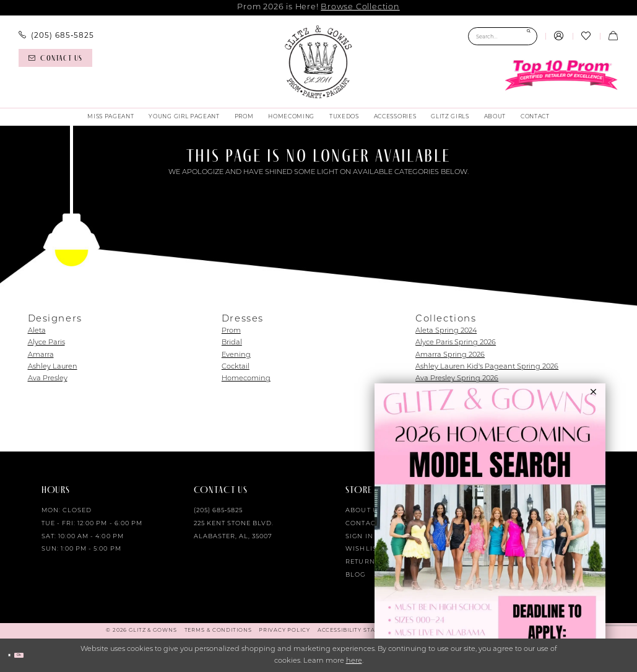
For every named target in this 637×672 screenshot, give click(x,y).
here (354, 661)
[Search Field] (503, 36)
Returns (362, 562)
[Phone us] (56, 35)
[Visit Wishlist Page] (586, 37)
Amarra (41, 355)
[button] (559, 37)
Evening (236, 355)
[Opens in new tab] (490, 528)
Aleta (37, 331)
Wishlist (363, 549)
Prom (231, 331)
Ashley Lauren (53, 367)
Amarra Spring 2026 (450, 355)
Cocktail (236, 367)
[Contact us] (55, 58)
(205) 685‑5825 (219, 511)
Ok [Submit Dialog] (34, 655)
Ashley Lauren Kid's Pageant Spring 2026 (487, 367)
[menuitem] (56, 35)
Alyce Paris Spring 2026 (456, 343)
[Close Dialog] (14, 655)
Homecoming (246, 379)
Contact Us (368, 524)
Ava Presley (48, 379)
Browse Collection (360, 7)
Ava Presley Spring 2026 (457, 379)
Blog (355, 575)
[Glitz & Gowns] (318, 62)
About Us (364, 511)
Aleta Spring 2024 (446, 331)
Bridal (232, 343)
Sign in (359, 537)
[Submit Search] (528, 36)
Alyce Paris (46, 343)
